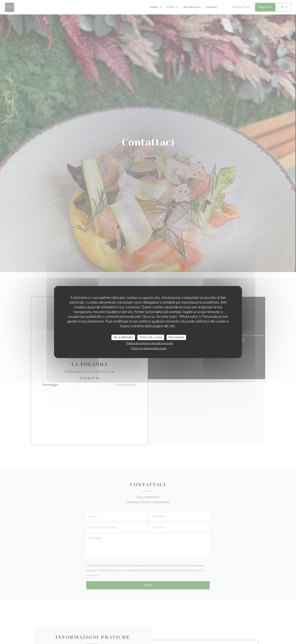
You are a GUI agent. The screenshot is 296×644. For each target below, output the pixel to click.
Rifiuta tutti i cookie (151, 337)
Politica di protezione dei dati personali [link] (149, 343)
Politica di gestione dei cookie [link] (149, 348)
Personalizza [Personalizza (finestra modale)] (176, 337)
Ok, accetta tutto (123, 337)
